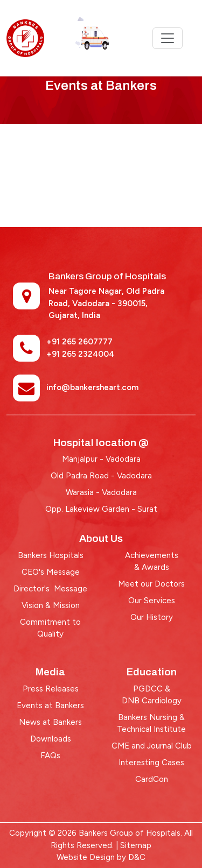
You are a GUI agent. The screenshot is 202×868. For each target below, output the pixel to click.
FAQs (50, 756)
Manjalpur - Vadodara (101, 459)
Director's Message (50, 589)
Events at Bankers (50, 705)
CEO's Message (51, 572)
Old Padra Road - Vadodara (101, 476)
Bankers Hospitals (51, 555)
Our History (152, 617)
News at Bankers (50, 722)
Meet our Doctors (151, 584)
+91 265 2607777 (79, 342)
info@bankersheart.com (92, 387)
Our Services (152, 601)
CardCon (152, 779)
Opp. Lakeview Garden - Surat (101, 509)
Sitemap (136, 845)
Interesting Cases (151, 763)
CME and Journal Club (152, 746)
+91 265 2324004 (80, 354)
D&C (137, 857)
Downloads (51, 739)
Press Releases (51, 689)
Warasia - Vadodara (101, 492)
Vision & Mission (51, 605)
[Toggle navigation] (168, 38)
